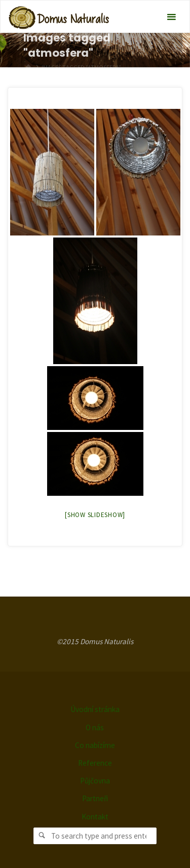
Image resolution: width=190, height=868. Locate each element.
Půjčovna (95, 781)
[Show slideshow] (95, 515)
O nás (95, 727)
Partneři (95, 798)
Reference (95, 763)
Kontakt (95, 817)
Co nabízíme (95, 745)
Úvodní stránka (95, 709)
